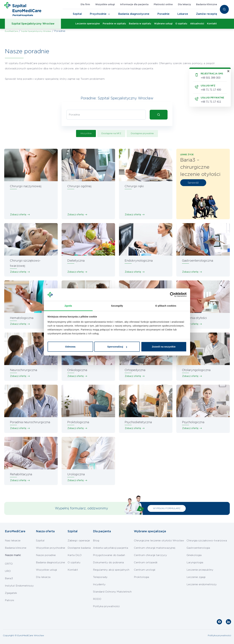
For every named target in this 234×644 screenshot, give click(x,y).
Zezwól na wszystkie (164, 347)
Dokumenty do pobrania (108, 562)
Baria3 (9, 578)
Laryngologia (195, 562)
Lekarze (183, 14)
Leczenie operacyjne (88, 24)
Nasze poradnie (46, 555)
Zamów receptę (207, 14)
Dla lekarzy (184, 5)
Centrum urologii (145, 570)
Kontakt (212, 24)
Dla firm (85, 5)
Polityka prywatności (106, 606)
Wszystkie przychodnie (51, 548)
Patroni (9, 600)
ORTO (9, 564)
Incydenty (99, 584)
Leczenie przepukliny (200, 570)
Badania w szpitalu (140, 24)
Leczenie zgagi (196, 577)
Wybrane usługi (163, 24)
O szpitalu (181, 24)
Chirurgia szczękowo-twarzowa (207, 541)
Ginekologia (194, 555)
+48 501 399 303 (211, 78)
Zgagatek (11, 593)
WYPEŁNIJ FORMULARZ (167, 508)
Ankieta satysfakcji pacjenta (110, 548)
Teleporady (100, 577)
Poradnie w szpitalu (114, 24)
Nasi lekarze (13, 541)
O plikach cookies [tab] (166, 306)
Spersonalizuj (117, 347)
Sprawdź (193, 183)
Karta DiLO (75, 555)
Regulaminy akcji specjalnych (111, 570)
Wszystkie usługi (105, 5)
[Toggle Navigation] (109, 14)
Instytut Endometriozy (19, 586)
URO (8, 571)
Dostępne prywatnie (142, 133)
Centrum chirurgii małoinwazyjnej (155, 548)
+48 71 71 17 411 (211, 102)
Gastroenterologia (198, 548)
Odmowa (70, 347)
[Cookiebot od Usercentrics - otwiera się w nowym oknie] (172, 295)
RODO (97, 599)
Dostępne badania (79, 548)
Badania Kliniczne (207, 5)
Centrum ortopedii (146, 562)
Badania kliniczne (16, 548)
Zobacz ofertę (18, 215)
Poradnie (163, 14)
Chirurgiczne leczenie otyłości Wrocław (159, 541)
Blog (96, 541)
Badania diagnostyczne (134, 14)
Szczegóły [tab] (117, 306)
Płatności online (163, 5)
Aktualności (197, 24)
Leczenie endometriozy (202, 584)
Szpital (77, 14)
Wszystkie (86, 133)
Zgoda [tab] (68, 306)
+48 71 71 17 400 (211, 90)
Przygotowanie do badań (109, 555)
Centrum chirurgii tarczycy (150, 555)
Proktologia (141, 577)
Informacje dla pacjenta (134, 5)
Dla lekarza (43, 577)
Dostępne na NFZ (111, 133)
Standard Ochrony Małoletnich (112, 592)
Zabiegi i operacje (79, 541)
